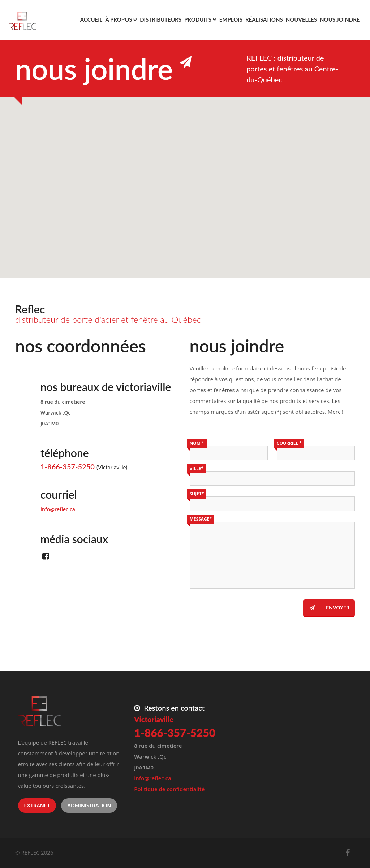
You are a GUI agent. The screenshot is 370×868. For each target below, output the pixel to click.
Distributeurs (161, 19)
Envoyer (326, 608)
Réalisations (264, 19)
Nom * (197, 443)
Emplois (231, 19)
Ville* (197, 468)
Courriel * (289, 443)
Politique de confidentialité (169, 789)
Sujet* (197, 494)
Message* (201, 519)
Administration (89, 805)
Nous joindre (340, 19)
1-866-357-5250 (68, 466)
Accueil (91, 19)
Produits (200, 19)
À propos (121, 19)
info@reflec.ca (58, 509)
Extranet (37, 805)
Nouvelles (301, 19)
